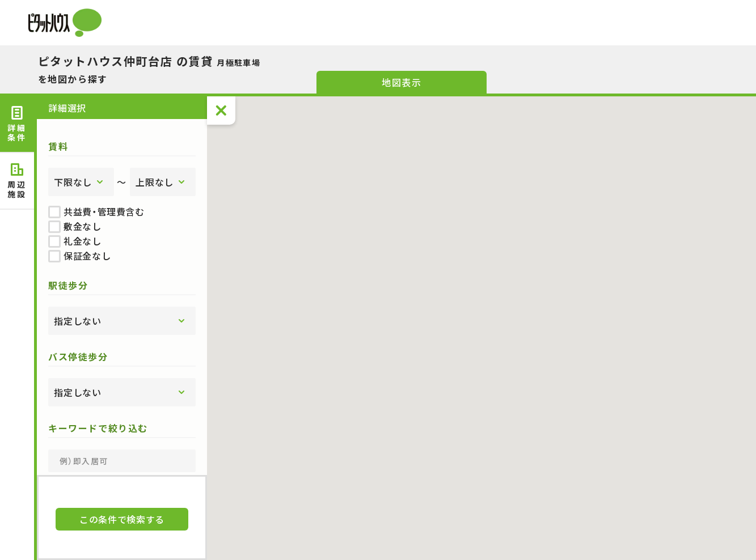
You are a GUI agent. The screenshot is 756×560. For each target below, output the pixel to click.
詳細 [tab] (17, 124)
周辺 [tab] (17, 181)
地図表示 (402, 82)
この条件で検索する (122, 519)
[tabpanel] (122, 286)
